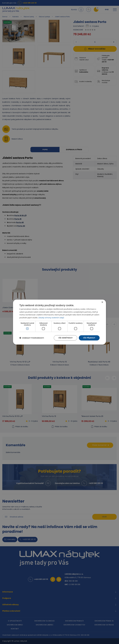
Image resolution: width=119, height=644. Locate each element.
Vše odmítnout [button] (65, 338)
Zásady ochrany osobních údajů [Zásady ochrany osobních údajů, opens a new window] (51, 318)
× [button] (102, 302)
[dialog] (59, 322)
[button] (32, 338)
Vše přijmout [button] (89, 338)
